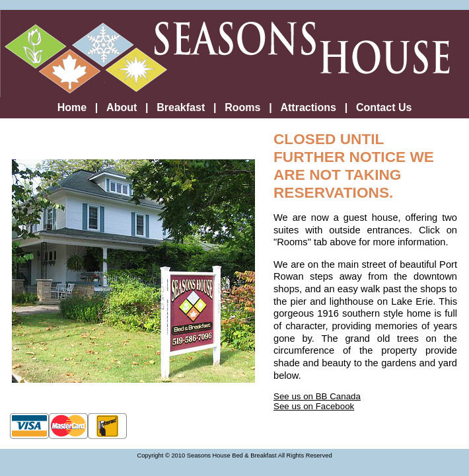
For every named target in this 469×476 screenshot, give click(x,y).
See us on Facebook (314, 406)
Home (72, 107)
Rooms (242, 107)
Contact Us (384, 107)
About (122, 107)
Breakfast (181, 107)
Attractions (308, 107)
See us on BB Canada (317, 396)
